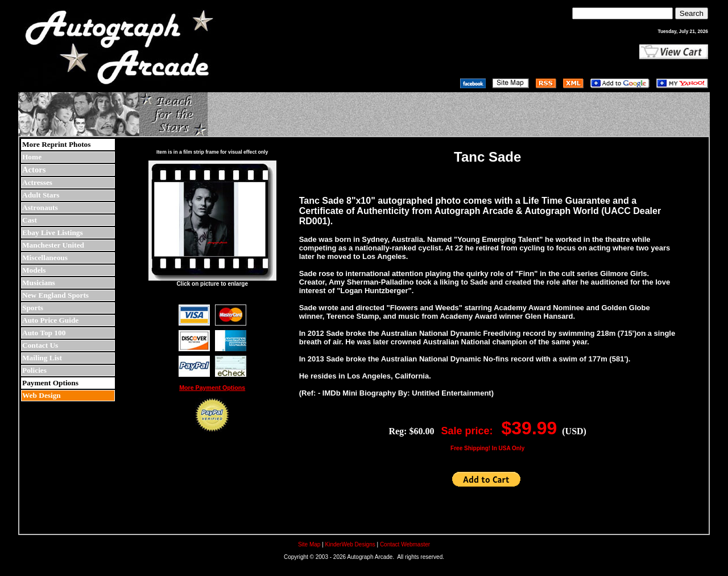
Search (692, 13)
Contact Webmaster (405, 544)
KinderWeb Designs (350, 544)
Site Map (309, 544)
